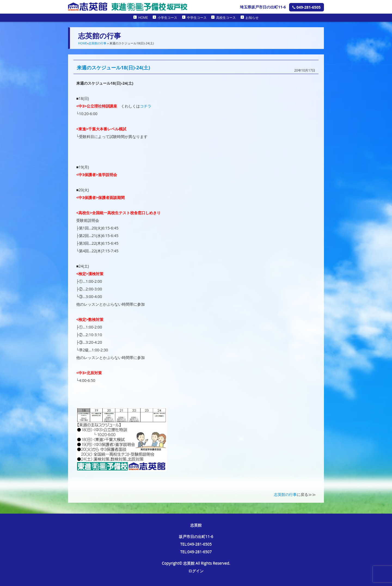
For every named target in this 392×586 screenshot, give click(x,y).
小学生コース (167, 18)
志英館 (196, 525)
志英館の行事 (97, 43)
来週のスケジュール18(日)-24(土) (113, 68)
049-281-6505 (307, 7)
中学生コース (197, 18)
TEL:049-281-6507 (196, 552)
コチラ (146, 106)
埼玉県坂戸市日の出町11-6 (263, 7)
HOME (143, 18)
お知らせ (252, 18)
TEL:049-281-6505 (196, 544)
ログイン (196, 571)
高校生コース (226, 18)
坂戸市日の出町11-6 (196, 536)
